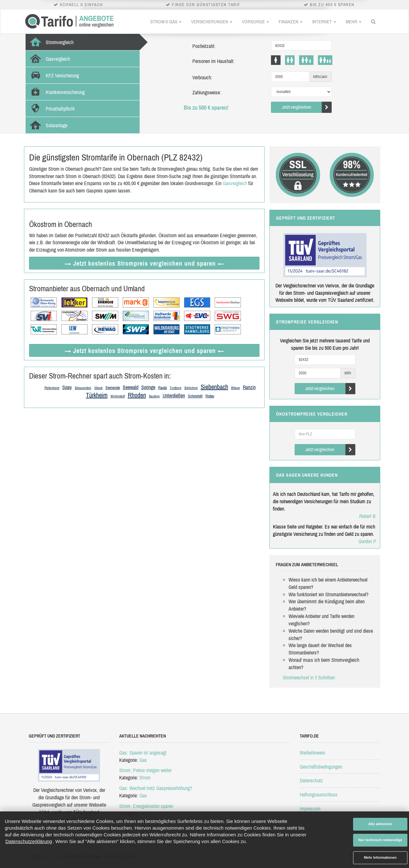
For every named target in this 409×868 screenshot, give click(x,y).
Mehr (354, 22)
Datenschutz (311, 780)
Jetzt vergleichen (307, 107)
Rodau (210, 396)
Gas (143, 760)
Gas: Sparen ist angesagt (143, 753)
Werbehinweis (313, 753)
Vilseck (98, 388)
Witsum (235, 388)
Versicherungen (212, 22)
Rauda (162, 388)
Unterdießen (174, 395)
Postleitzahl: (204, 46)
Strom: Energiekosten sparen (146, 806)
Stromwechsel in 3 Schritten (309, 677)
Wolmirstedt (118, 396)
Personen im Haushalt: (213, 61)
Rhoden (137, 395)
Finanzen (291, 22)
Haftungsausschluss (319, 794)
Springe (148, 387)
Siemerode (113, 388)
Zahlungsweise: (207, 92)
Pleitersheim (52, 388)
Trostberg (176, 388)
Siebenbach (214, 387)
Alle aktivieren (380, 824)
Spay (67, 387)
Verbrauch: (202, 77)
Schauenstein (83, 388)
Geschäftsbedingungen (321, 767)
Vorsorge (255, 22)
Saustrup (154, 396)
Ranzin (249, 387)
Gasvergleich (235, 183)
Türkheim (97, 395)
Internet (324, 22)
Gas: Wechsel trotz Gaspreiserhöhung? (156, 788)
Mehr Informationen (380, 857)
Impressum (310, 809)
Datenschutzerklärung (29, 841)
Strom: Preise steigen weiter (145, 770)
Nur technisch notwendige (380, 840)
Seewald (131, 387)
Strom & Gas (166, 22)
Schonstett (195, 396)
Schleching (191, 388)
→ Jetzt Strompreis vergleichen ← (144, 263)
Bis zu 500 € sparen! (206, 108)
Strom (145, 778)
